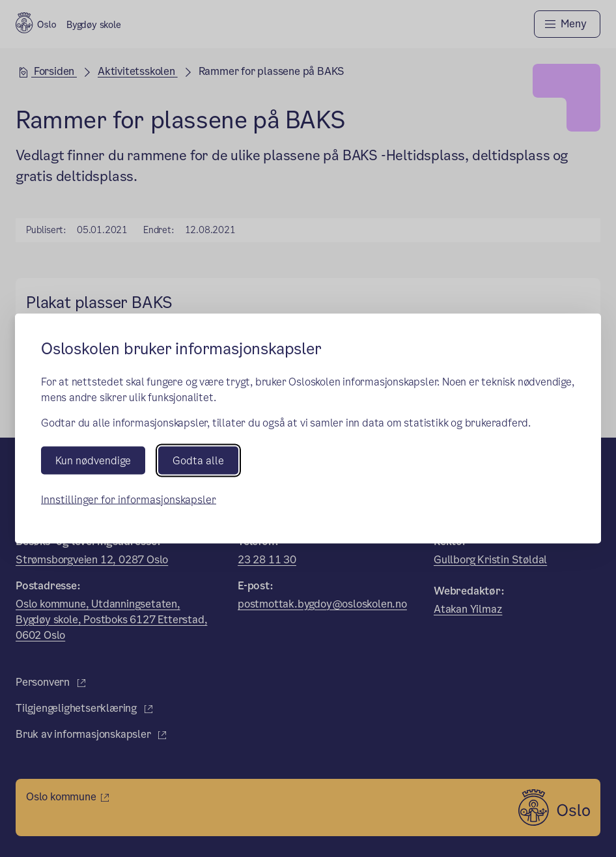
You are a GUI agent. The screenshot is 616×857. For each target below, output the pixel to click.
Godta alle (198, 460)
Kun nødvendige (93, 460)
